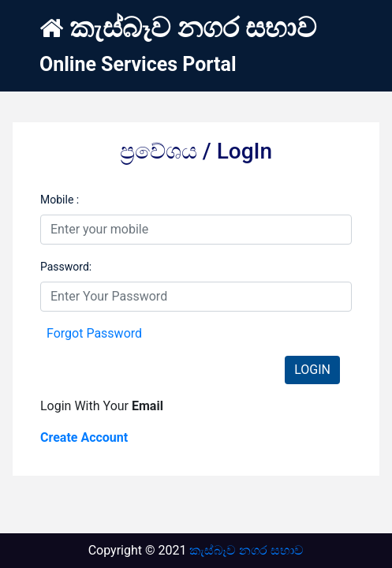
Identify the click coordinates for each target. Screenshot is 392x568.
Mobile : (60, 200)
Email (147, 406)
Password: (66, 267)
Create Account (84, 437)
